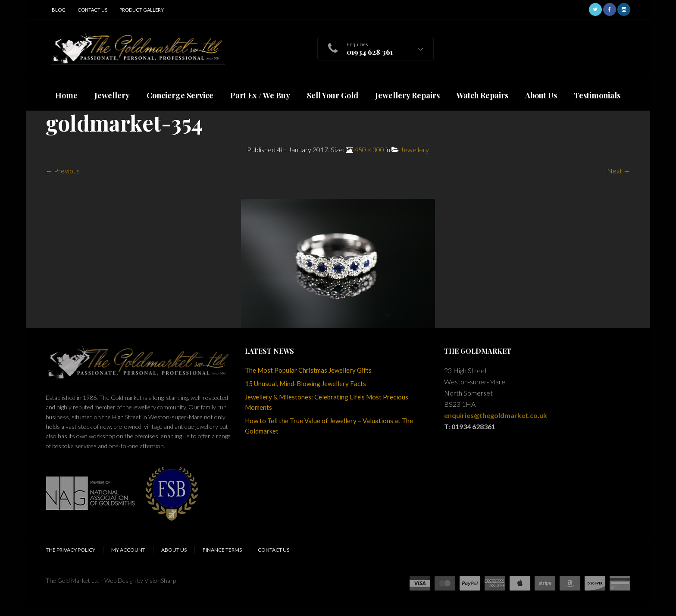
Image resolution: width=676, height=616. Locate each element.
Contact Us (92, 10)
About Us (174, 550)
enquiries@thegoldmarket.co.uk (496, 415)
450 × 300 (369, 149)
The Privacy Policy (70, 550)
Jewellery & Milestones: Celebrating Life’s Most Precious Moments (327, 402)
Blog (59, 10)
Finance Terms (222, 550)
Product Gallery (142, 10)
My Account (128, 550)
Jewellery (415, 149)
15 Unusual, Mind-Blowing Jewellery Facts (305, 383)
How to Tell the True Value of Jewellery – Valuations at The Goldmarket (329, 426)
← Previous (63, 171)
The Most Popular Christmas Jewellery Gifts (308, 370)
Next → (619, 171)
